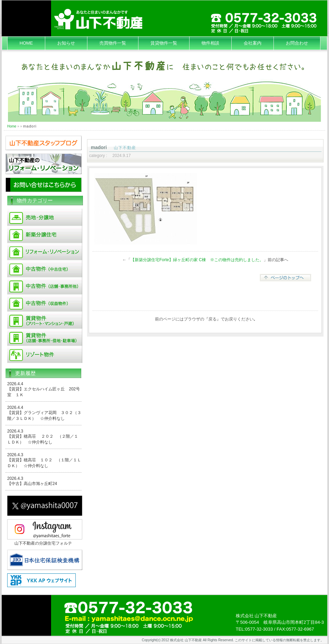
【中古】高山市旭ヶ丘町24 (32, 484)
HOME (26, 43)
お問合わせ (297, 43)
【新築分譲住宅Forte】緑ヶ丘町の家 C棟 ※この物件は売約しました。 (197, 260)
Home (12, 126)
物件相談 (210, 43)
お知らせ (66, 43)
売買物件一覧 (113, 43)
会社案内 (253, 43)
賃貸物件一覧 (164, 43)
